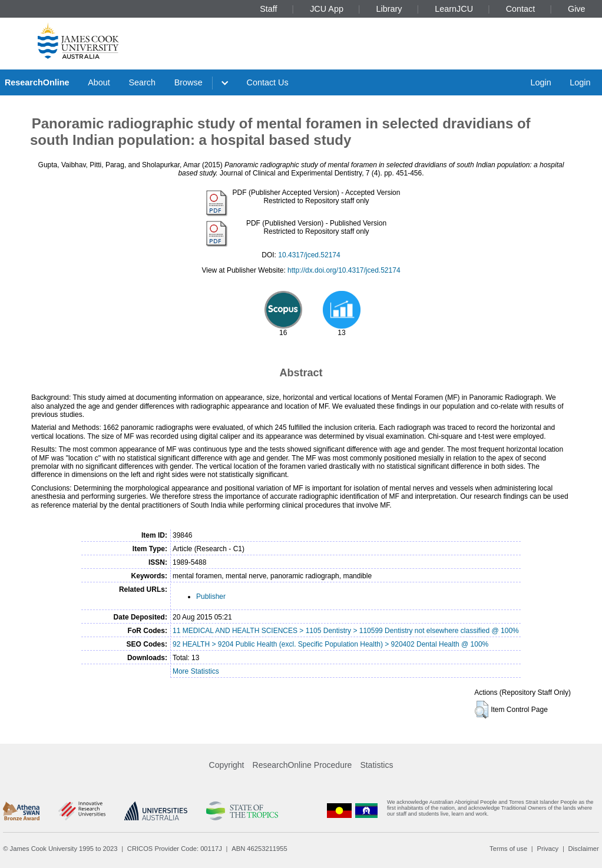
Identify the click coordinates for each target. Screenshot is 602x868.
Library (389, 9)
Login (540, 82)
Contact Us (268, 82)
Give (577, 9)
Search (142, 82)
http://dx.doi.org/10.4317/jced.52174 (344, 270)
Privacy (548, 849)
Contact (521, 9)
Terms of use (508, 849)
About (99, 82)
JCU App (327, 9)
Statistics (376, 765)
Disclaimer (584, 849)
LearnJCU (454, 9)
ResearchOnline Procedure (302, 765)
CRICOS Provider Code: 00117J (175, 849)
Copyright (227, 765)
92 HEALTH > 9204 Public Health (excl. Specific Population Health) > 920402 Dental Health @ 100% (330, 644)
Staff (268, 9)
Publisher (211, 597)
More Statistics (196, 671)
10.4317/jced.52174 (309, 255)
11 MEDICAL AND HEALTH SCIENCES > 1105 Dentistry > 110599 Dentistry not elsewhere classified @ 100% (346, 631)
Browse (188, 82)
